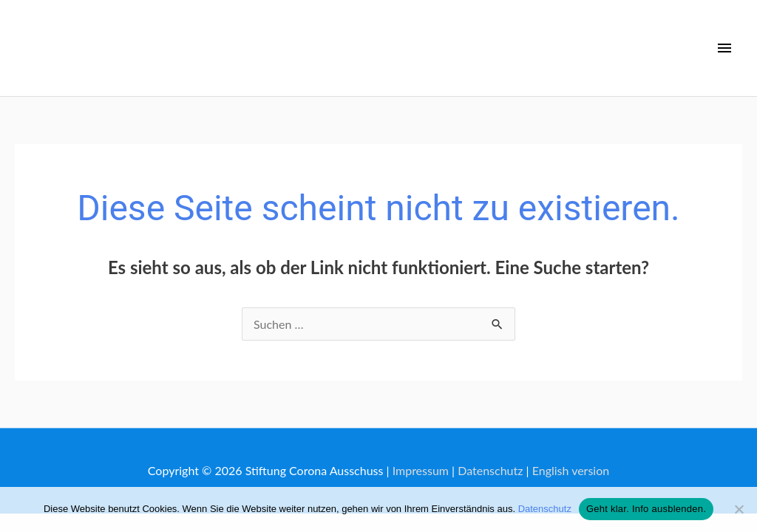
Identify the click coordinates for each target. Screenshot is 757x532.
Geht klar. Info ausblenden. (646, 509)
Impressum (421, 470)
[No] (739, 509)
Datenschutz (490, 470)
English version (571, 470)
